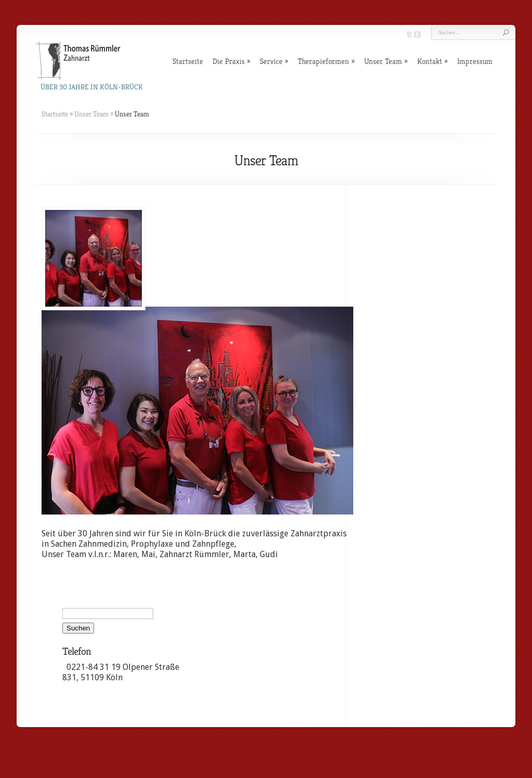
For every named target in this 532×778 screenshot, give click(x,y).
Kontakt (430, 61)
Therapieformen (323, 61)
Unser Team (383, 61)
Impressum (475, 61)
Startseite (188, 61)
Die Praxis (229, 61)
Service (271, 61)
